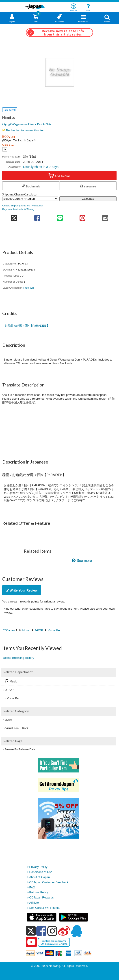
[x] (31, 931)
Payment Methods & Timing (18, 209)
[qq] (76, 931)
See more (84, 561)
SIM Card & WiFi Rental (45, 908)
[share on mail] (105, 217)
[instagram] (52, 931)
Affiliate (34, 903)
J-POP (39, 630)
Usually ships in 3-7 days (41, 167)
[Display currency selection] (5, 149)
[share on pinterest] (82, 217)
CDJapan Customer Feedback (49, 882)
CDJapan (9, 630)
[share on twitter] (14, 217)
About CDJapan (40, 877)
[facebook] (41, 931)
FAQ (32, 887)
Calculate (88, 199)
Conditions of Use (41, 872)
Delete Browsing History (18, 658)
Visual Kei (54, 630)
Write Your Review (22, 590)
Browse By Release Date (20, 749)
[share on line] (60, 217)
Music (26, 630)
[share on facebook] (37, 217)
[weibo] (64, 931)
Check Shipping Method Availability (23, 205)
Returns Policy (39, 892)
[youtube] (31, 942)
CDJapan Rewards (42, 897)
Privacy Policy (38, 867)
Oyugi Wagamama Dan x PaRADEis (27, 124)
